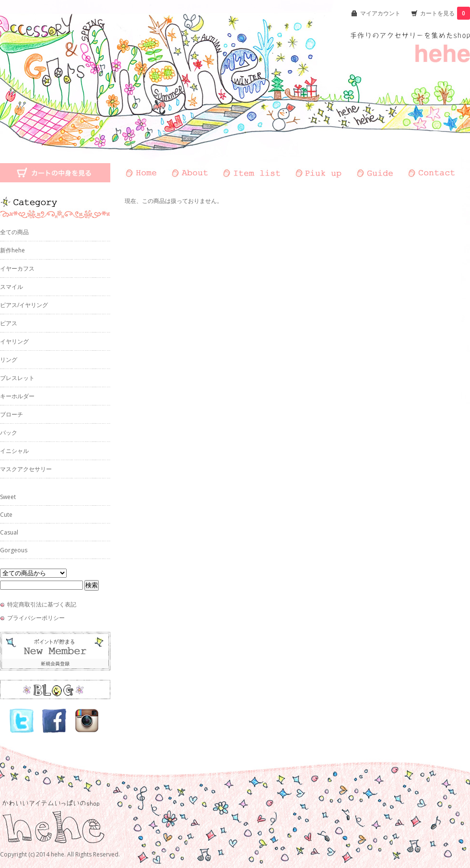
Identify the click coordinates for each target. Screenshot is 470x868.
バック (9, 433)
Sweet (8, 497)
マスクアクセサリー (26, 469)
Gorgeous (14, 550)
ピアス (9, 323)
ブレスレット (17, 378)
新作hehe (12, 250)
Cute (6, 515)
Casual (9, 532)
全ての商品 (14, 232)
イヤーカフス (17, 268)
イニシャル (14, 451)
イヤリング (14, 341)
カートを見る (445, 13)
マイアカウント (380, 13)
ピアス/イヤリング (24, 305)
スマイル (12, 287)
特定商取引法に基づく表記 (42, 604)
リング (9, 360)
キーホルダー (17, 396)
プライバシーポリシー (36, 618)
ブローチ (12, 414)
